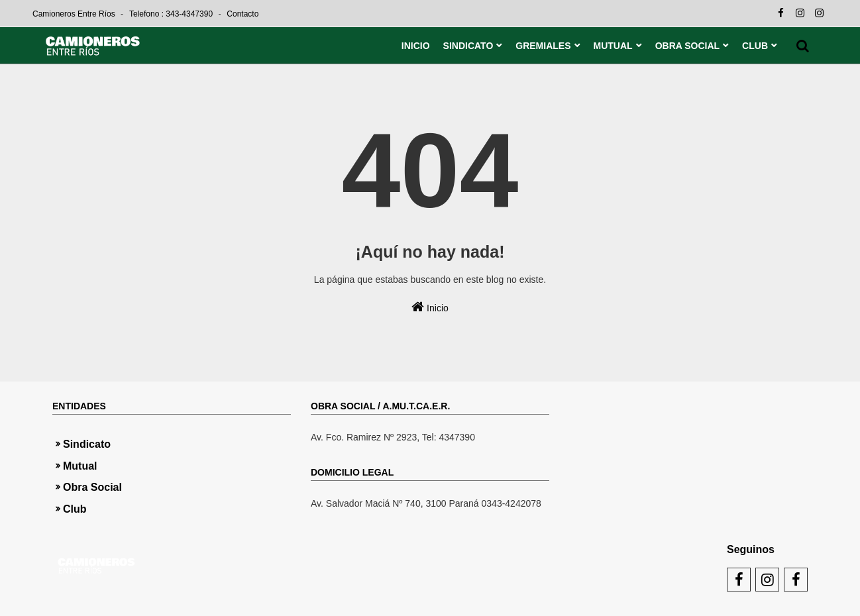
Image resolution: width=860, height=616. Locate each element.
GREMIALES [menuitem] (543, 46)
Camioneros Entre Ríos (75, 14)
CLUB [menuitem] (755, 46)
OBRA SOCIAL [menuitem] (687, 46)
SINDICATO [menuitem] (468, 46)
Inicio (430, 307)
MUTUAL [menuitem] (613, 46)
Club (75, 509)
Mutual (80, 466)
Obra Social (92, 487)
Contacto (242, 14)
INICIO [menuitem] (416, 46)
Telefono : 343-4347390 (172, 14)
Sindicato (87, 444)
